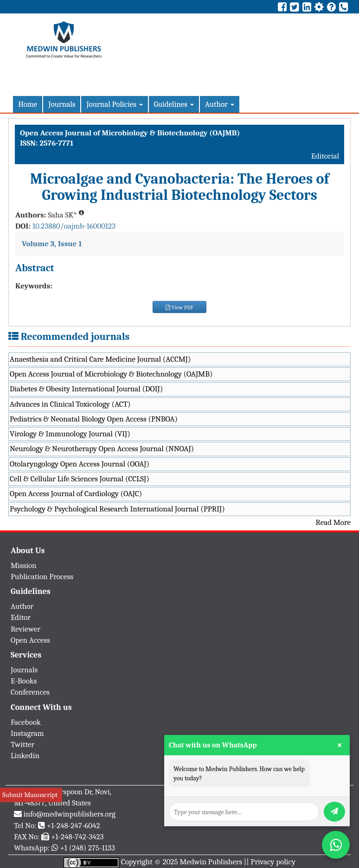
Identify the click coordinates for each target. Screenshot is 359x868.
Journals (62, 104)
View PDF (179, 307)
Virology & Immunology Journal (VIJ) (70, 434)
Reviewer (26, 629)
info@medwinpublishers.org (70, 814)
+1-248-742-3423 (77, 837)
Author (220, 104)
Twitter (22, 744)
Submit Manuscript (30, 795)
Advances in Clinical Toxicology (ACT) (70, 404)
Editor (21, 617)
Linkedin (25, 756)
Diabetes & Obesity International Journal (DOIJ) (86, 389)
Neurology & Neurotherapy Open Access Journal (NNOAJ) (102, 449)
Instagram (27, 733)
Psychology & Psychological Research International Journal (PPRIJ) (117, 509)
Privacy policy (273, 862)
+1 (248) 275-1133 (87, 848)
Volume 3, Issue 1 (52, 244)
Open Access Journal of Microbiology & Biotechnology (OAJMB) (111, 374)
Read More (333, 522)
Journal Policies (114, 104)
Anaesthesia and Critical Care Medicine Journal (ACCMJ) (100, 359)
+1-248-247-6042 (74, 826)
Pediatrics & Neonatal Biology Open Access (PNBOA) (94, 419)
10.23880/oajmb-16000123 (74, 226)
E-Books (24, 681)
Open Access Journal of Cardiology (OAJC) (76, 494)
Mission (24, 565)
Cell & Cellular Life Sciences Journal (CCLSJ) (80, 479)
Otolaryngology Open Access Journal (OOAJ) (80, 464)
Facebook (26, 722)
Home (28, 104)
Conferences (30, 692)
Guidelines (174, 104)
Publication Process (42, 577)
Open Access (30, 640)
